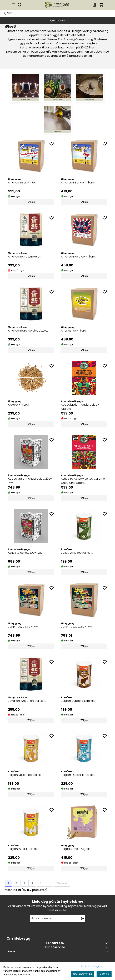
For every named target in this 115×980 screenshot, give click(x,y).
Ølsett (61, 20)
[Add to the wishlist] (52, 144)
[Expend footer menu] (107, 947)
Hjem (53, 20)
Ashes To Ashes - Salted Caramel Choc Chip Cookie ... (83, 481)
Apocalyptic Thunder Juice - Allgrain (80, 407)
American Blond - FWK (22, 183)
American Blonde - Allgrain (79, 183)
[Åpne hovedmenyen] (13, 5)
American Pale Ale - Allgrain (79, 257)
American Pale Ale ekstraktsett (28, 331)
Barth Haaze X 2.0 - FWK (77, 627)
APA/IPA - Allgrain (19, 405)
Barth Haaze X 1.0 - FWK (23, 627)
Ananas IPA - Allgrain (75, 331)
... (48, 883)
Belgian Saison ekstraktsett (26, 775)
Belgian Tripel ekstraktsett (78, 775)
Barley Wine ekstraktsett (77, 553)
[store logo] (57, 5)
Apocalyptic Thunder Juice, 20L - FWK (30, 481)
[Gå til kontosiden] (95, 5)
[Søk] (58, 13)
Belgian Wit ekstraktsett (23, 849)
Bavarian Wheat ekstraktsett (27, 701)
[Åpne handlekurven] (101, 5)
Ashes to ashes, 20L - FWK (25, 553)
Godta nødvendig (82, 974)
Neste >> (62, 883)
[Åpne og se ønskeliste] (20, 5)
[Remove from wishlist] (82, 919)
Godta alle (104, 974)
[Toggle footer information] (107, 938)
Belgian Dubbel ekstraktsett (79, 701)
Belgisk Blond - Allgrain (76, 849)
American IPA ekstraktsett (25, 257)
